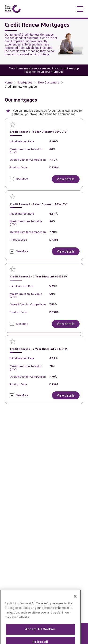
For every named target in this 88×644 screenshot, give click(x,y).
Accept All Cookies (40, 635)
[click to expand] (19, 179)
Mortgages (25, 83)
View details (66, 179)
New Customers (49, 83)
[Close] (75, 602)
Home (9, 83)
